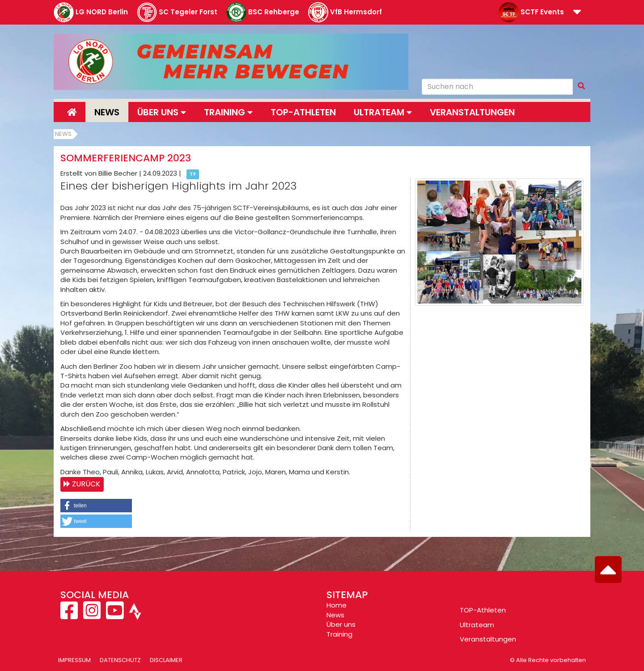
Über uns (341, 624)
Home (337, 605)
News (107, 112)
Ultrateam (477, 625)
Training (339, 634)
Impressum (74, 660)
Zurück (86, 484)
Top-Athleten (303, 112)
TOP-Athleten (483, 610)
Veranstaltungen (472, 112)
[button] (577, 13)
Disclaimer (166, 660)
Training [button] (228, 112)
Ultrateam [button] (383, 112)
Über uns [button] (162, 112)
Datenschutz (120, 660)
